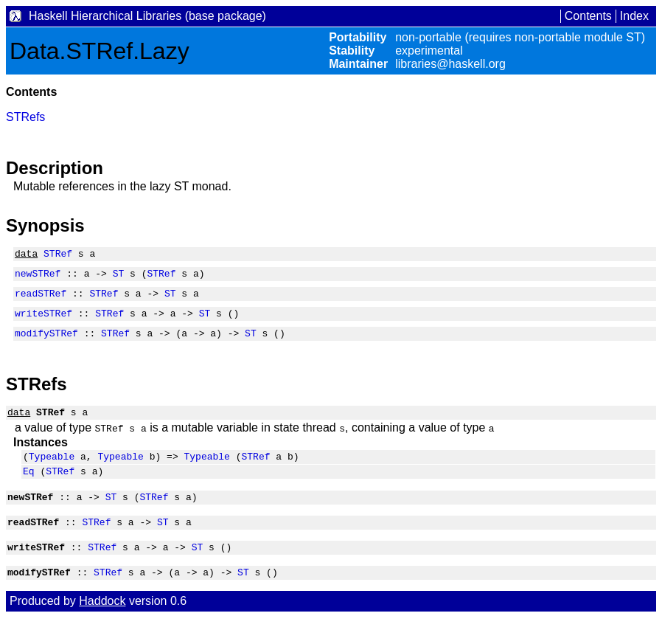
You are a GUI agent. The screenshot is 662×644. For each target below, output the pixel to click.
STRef (58, 255)
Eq (29, 488)
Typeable (52, 471)
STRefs (25, 117)
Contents (588, 16)
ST (119, 277)
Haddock (102, 627)
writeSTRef (43, 322)
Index (634, 16)
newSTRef (38, 277)
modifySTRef (46, 344)
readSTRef (41, 300)
